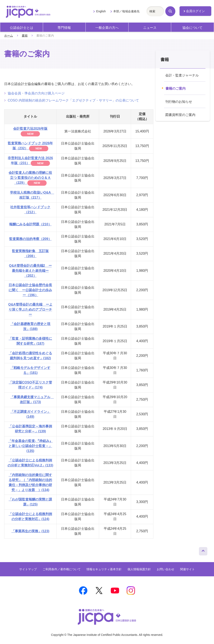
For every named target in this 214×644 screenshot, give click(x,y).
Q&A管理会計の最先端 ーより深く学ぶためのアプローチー (30, 309)
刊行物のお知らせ (179, 102)
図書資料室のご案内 (180, 115)
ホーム (9, 36)
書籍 (25, 36)
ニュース (150, 28)
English (101, 11)
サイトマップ (28, 569)
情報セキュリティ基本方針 (104, 569)
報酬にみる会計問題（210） (30, 224)
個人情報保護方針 (139, 569)
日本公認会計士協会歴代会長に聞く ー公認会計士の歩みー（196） (30, 290)
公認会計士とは (22, 28)
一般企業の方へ (107, 28)
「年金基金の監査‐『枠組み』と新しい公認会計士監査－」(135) (30, 446)
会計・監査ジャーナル (182, 75)
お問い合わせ (166, 569)
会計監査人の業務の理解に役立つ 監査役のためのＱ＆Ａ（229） (30, 178)
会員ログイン (195, 11)
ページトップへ (203, 550)
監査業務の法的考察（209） (30, 239)
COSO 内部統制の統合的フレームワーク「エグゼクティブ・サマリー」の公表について (73, 100)
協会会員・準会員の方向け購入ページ (36, 93)
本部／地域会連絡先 (126, 11)
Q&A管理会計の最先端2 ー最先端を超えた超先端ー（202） (30, 271)
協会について (192, 28)
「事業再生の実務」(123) (30, 531)
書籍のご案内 (176, 88)
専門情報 (64, 28)
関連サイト (187, 569)
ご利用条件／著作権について (62, 569)
